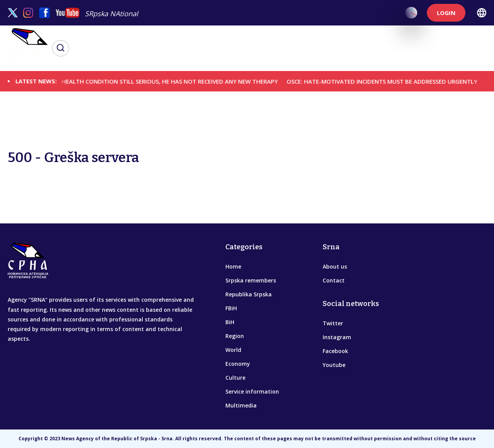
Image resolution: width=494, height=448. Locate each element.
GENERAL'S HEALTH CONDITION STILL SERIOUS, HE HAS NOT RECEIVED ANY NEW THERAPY (162, 81)
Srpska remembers (251, 280)
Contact (334, 280)
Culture (235, 378)
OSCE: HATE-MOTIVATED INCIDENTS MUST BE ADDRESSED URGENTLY (389, 81)
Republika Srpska (249, 294)
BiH (230, 322)
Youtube (334, 365)
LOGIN (446, 13)
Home (233, 266)
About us (335, 266)
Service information (252, 391)
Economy (238, 364)
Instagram (337, 337)
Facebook (335, 351)
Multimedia (241, 405)
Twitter (333, 323)
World (233, 350)
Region (235, 336)
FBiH (231, 308)
